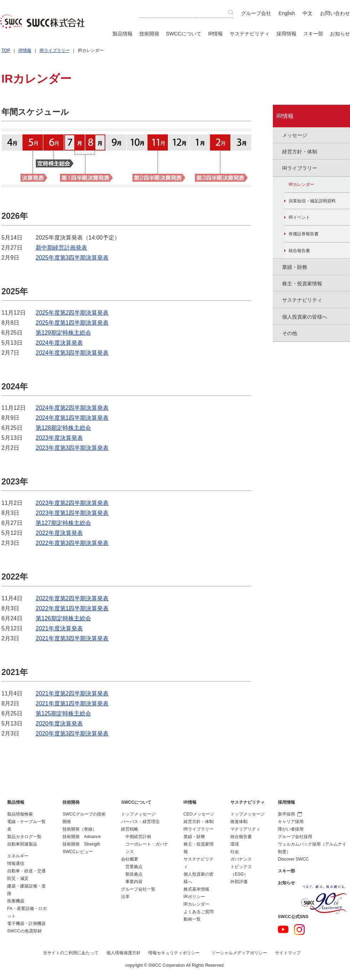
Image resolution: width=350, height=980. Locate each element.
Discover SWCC (293, 859)
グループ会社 (256, 13)
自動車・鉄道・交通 (26, 871)
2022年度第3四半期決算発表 (72, 543)
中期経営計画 (138, 837)
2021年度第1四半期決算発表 (72, 703)
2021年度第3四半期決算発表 (72, 638)
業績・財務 (194, 837)
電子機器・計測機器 (26, 924)
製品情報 (122, 34)
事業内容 (134, 882)
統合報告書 (299, 251)
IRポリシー (194, 897)
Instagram (299, 930)
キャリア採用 (291, 822)
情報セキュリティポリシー (174, 953)
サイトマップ (288, 953)
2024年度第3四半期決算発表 (72, 353)
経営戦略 (130, 829)
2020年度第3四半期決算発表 (72, 733)
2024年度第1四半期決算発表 (72, 418)
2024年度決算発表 (59, 343)
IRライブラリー (55, 50)
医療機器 (16, 901)
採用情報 (286, 34)
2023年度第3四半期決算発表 (72, 448)
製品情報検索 (20, 814)
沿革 (125, 897)
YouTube (283, 930)
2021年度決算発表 (59, 628)
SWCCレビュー (78, 852)
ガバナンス (241, 859)
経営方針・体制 (199, 822)
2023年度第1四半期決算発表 (72, 513)
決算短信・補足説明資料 (312, 201)
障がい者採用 (291, 829)
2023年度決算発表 (59, 438)
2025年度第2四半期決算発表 (72, 313)
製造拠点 (134, 874)
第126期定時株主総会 (63, 618)
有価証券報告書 (304, 234)
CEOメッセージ (199, 814)
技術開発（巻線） (80, 829)
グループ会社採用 (295, 837)
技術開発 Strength (81, 844)
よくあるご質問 (199, 912)
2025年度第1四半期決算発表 (72, 323)
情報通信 (16, 863)
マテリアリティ (245, 829)
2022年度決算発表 (59, 533)
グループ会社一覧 (138, 889)
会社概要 (130, 859)
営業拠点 (134, 867)
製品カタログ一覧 (24, 837)
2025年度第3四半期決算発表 (72, 258)
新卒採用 (290, 814)
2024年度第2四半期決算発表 (72, 408)
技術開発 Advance (82, 837)
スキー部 (313, 34)
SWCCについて (184, 34)
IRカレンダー (301, 184)
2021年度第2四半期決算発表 (72, 693)
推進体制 (239, 822)
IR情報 (215, 34)
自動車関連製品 (22, 844)
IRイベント (299, 217)
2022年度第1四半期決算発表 (72, 608)
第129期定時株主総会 (63, 333)
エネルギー (18, 856)
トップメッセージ (138, 814)
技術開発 (149, 34)
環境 (235, 844)
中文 (307, 13)
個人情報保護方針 (124, 953)
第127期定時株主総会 (63, 523)
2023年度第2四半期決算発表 (72, 503)
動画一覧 (192, 919)
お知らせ (340, 34)
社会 (235, 852)
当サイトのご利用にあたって (71, 953)
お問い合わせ (335, 13)
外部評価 (239, 882)
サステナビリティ (250, 34)
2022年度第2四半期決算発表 (72, 598)
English (287, 13)
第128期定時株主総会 (63, 428)
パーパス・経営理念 (140, 822)
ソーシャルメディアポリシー (239, 953)
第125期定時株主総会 (63, 713)
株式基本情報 (196, 889)
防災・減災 (18, 878)
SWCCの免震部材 (24, 931)
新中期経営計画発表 (61, 248)
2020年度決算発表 (59, 723)
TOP (6, 50)
